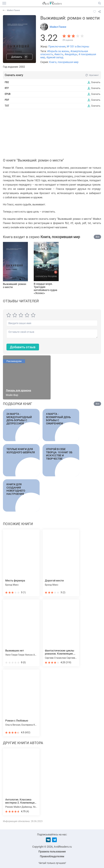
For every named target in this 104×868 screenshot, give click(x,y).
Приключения (57, 46)
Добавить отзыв (23, 347)
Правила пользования (52, 851)
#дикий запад (55, 57)
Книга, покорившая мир (64, 62)
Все (97, 237)
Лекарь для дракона (18, 390)
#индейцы (71, 54)
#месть (59, 54)
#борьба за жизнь (58, 51)
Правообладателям (52, 856)
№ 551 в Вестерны (78, 46)
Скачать (96, 82)
